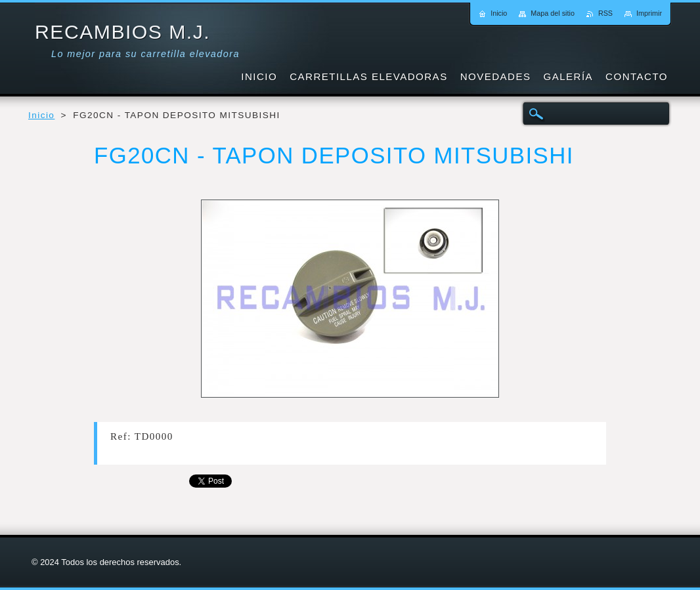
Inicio (41, 115)
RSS (605, 13)
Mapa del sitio (553, 13)
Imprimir (649, 13)
